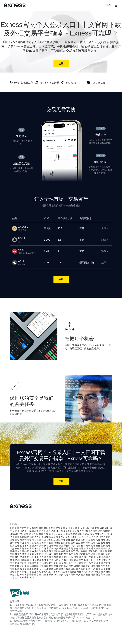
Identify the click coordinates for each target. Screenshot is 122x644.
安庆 (73, 543)
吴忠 (39, 572)
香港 (27, 577)
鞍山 (31, 534)
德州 (81, 548)
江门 (41, 557)
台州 (27, 543)
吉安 (98, 546)
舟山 (22, 543)
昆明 (32, 566)
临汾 (24, 531)
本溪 (41, 534)
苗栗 (73, 575)
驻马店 (84, 551)
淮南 (51, 543)
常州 (32, 540)
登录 (109, 5)
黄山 (78, 543)
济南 (17, 548)
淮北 (63, 543)
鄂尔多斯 (65, 531)
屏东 (27, 575)
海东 (22, 572)
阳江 (81, 557)
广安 (76, 563)
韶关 (17, 557)
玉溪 (41, 566)
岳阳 (71, 554)
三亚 (91, 560)
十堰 (100, 551)
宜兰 (56, 575)
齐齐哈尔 (39, 537)
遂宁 (46, 563)
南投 (61, 575)
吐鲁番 (73, 572)
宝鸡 (17, 569)
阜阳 (88, 543)
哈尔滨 (31, 537)
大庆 (63, 537)
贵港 (51, 560)
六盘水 (107, 563)
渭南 (27, 569)
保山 (46, 566)
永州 (98, 554)
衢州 (17, 543)
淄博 (27, 548)
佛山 (36, 557)
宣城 (12, 546)
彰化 (12, 575)
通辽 (58, 531)
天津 (17, 528)
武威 (83, 569)
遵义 (12, 566)
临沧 (66, 566)
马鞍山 (57, 543)
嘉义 (78, 575)
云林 (22, 577)
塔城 (101, 572)
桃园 (51, 575)
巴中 (91, 563)
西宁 (17, 572)
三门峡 (57, 551)
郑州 (101, 548)
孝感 (22, 554)
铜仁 (27, 566)
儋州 (101, 560)
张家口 (57, 528)
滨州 (91, 548)
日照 (66, 548)
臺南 (36, 575)
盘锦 (70, 534)
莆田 (27, 546)
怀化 (103, 554)
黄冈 (32, 554)
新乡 (32, 551)
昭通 (51, 566)
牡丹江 (88, 537)
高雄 (103, 575)
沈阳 (21, 534)
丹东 (46, 534)
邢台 (46, 528)
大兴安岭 (106, 537)
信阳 (73, 551)
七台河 (81, 537)
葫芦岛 (86, 534)
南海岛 (67, 575)
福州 (17, 546)
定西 (108, 569)
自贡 (15, 563)
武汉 (90, 551)
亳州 (103, 543)
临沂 (76, 548)
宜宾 (71, 563)
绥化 (99, 537)
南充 (61, 563)
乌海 (48, 531)
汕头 (32, 557)
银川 (27, 572)
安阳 (22, 551)
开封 (106, 548)
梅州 (66, 557)
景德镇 (67, 546)
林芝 (88, 566)
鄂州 (12, 554)
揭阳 (106, 557)
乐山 (56, 563)
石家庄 (23, 528)
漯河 (51, 551)
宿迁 (78, 540)
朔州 (107, 528)
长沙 (46, 554)
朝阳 (80, 534)
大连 (26, 534)
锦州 (51, 534)
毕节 (22, 566)
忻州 (20, 531)
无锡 (22, 540)
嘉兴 (98, 540)
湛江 (46, 557)
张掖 (88, 569)
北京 (12, 528)
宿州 (93, 543)
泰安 (56, 548)
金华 (12, 543)
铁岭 (75, 534)
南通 (41, 540)
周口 (78, 551)
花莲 (98, 575)
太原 (82, 528)
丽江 (56, 566)
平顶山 (16, 551)
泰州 (73, 540)
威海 (61, 548)
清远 (86, 557)
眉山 (66, 563)
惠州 (61, 557)
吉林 (97, 534)
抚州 (108, 546)
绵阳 (36, 563)
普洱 (61, 566)
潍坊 (46, 548)
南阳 (63, 551)
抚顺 (36, 534)
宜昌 (105, 551)
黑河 (94, 537)
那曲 (98, 566)
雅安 (86, 563)
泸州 (27, 563)
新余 (83, 546)
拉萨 (71, 566)
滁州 (83, 543)
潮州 (101, 557)
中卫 (48, 572)
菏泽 (96, 548)
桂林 (24, 560)
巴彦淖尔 (84, 531)
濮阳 (41, 551)
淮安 (53, 540)
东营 (36, 548)
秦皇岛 (35, 528)
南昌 (61, 546)
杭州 (83, 540)
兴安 (100, 531)
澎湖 (22, 575)
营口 (56, 534)
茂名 (51, 557)
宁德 (56, 546)
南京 (17, 540)
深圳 (22, 557)
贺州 (66, 560)
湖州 (103, 540)
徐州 (27, 540)
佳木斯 (74, 537)
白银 (73, 569)
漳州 (41, 546)
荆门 (17, 554)
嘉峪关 (62, 569)
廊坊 (72, 528)
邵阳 (66, 554)
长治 (97, 528)
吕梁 (29, 531)
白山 (15, 537)
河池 (71, 560)
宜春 (103, 546)
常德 (76, 554)
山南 (93, 566)
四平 (102, 534)
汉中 (36, 569)
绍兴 (108, 540)
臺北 (41, 575)
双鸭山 (57, 537)
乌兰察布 (93, 531)
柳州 (20, 560)
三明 (32, 546)
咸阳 (22, 569)
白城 (24, 537)
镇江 (68, 540)
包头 (44, 531)
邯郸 (41, 528)
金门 (12, 577)
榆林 (41, 569)
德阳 (32, 563)
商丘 (68, 551)
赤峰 (53, 531)
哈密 (79, 572)
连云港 (47, 540)
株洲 (51, 554)
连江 (17, 577)
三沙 (96, 560)
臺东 (46, 575)
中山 (96, 557)
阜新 (60, 534)
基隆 (108, 575)
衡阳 (61, 554)
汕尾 (71, 557)
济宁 (51, 548)
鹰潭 (88, 546)
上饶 (12, 548)
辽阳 (65, 534)
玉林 (56, 560)
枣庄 (32, 548)
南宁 (15, 560)
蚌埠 (46, 543)
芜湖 (41, 543)
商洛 (51, 569)
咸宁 (36, 554)
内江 (51, 563)
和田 (96, 572)
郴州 (93, 554)
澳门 (32, 577)
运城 (15, 531)
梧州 (29, 560)
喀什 (91, 572)
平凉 (93, 569)
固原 (44, 572)
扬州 (63, 540)
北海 (34, 560)
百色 (61, 560)
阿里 (103, 566)
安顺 (17, 566)
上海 (12, 540)
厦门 (22, 546)
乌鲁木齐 (56, 572)
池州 (108, 543)
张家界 (82, 554)
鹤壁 (27, 551)
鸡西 (46, 537)
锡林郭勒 (107, 531)
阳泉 (92, 528)
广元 (41, 563)
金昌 (68, 569)
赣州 (93, 546)
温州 (93, 540)
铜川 (12, 569)
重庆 (106, 560)
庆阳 (103, 569)
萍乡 (73, 546)
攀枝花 (21, 563)
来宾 (76, 560)
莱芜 (71, 548)
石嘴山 (33, 572)
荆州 (27, 554)
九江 (78, 546)
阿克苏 (85, 572)
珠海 (27, 557)
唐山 (29, 528)
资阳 (96, 563)
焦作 (36, 551)
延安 (32, 569)
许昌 (46, 551)
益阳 (88, 554)
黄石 (95, 551)
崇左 (81, 560)
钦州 (46, 560)
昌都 (83, 566)
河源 (76, 557)
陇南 (12, 572)
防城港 (40, 560)
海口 (86, 560)
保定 (51, 528)
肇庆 (56, 557)
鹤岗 (51, 537)
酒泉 (98, 569)
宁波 (88, 540)
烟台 (41, 548)
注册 (61, 64)
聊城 (86, 548)
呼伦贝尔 (75, 531)
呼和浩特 (36, 531)
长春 (92, 534)
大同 (87, 528)
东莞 (91, 557)
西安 (108, 566)
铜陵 (68, 543)
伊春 (68, 537)
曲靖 (36, 566)
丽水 (32, 543)
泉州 (36, 546)
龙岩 (51, 546)
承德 (63, 528)
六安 (98, 543)
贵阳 (101, 563)
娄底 (108, 554)
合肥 (36, 543)
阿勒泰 (107, 572)
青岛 (22, 548)
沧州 (68, 528)
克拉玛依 (65, 572)
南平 (46, 546)
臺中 (32, 575)
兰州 (56, 569)
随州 (41, 554)
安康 (46, 569)
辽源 (107, 534)
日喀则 (77, 566)
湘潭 (56, 554)
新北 (17, 575)
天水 (78, 569)
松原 (20, 537)
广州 (12, 557)
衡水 (77, 528)
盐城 (58, 540)
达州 (81, 563)
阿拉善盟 (14, 534)
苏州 (36, 540)
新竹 (88, 575)
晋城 (102, 528)
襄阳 (110, 551)
